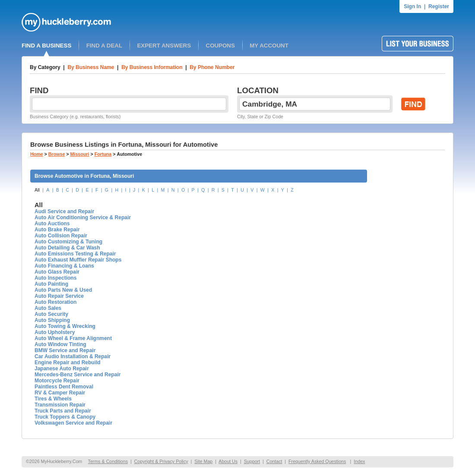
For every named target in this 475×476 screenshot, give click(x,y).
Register (439, 6)
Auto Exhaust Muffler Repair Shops (78, 260)
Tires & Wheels (53, 399)
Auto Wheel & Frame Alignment (73, 338)
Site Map (203, 461)
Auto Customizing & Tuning (68, 242)
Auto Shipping (52, 320)
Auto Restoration (55, 302)
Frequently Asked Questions (317, 461)
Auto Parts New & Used (63, 290)
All (37, 190)
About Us (228, 461)
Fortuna (103, 154)
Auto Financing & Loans (64, 266)
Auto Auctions (52, 224)
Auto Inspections (55, 278)
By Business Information (152, 67)
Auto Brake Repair (57, 230)
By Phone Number (212, 67)
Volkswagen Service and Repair (73, 423)
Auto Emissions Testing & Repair (75, 254)
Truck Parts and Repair (63, 411)
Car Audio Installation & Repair (73, 356)
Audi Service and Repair (64, 211)
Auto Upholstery (55, 332)
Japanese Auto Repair (62, 369)
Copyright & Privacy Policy (161, 461)
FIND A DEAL (104, 46)
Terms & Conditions (108, 461)
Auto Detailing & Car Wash (67, 248)
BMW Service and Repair (65, 350)
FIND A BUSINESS (46, 46)
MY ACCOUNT (269, 46)
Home (37, 154)
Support (252, 461)
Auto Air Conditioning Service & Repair (83, 218)
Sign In (412, 6)
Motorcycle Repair (57, 381)
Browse (57, 154)
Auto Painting (51, 284)
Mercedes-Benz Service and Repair (78, 375)
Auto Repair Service (59, 296)
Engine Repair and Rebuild (68, 363)
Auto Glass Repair (57, 272)
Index (359, 461)
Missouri (80, 154)
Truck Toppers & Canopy (65, 417)
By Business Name (91, 67)
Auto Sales (48, 308)
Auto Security (51, 314)
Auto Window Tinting (60, 344)
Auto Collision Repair (61, 236)
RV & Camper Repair (60, 393)
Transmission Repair (60, 405)
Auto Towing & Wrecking (65, 326)
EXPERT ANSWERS (164, 46)
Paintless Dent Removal (64, 387)
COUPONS (220, 46)
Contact (274, 461)
